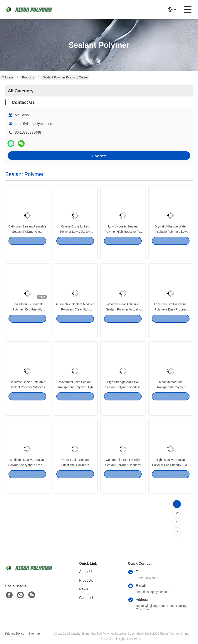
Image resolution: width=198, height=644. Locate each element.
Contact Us (88, 598)
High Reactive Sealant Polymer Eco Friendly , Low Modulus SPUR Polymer (171, 477)
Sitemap (34, 634)
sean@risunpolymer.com (34, 124)
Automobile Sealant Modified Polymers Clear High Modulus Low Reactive (75, 321)
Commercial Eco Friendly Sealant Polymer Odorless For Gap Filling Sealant (123, 477)
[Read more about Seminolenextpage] (177, 522)
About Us (86, 572)
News (84, 589)
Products (28, 77)
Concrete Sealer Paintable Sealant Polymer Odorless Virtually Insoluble (27, 399)
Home (8, 77)
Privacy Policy (15, 634)
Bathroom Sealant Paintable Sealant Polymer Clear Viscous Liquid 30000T (27, 243)
